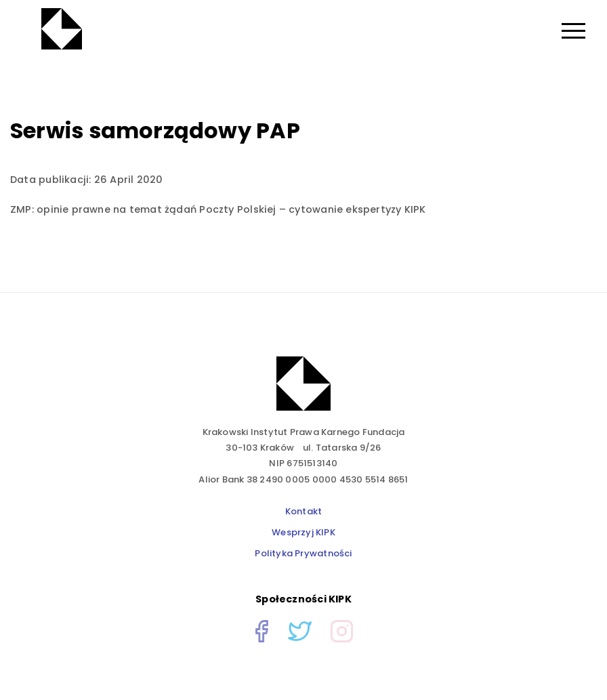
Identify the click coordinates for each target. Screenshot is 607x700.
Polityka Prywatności (303, 553)
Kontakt (304, 511)
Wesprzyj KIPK (303, 532)
